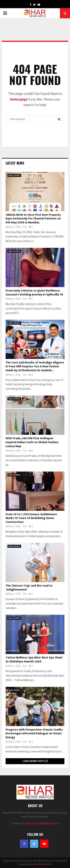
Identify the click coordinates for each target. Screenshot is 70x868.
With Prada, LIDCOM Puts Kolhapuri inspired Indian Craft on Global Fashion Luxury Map (32, 442)
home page (19, 99)
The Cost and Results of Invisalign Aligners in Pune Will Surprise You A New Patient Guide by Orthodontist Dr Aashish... (35, 366)
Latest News (15, 163)
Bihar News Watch (42, 864)
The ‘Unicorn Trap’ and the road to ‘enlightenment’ (29, 588)
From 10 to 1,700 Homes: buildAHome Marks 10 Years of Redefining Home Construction (31, 518)
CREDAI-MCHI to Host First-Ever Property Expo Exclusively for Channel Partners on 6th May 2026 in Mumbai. (33, 219)
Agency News (14, 175)
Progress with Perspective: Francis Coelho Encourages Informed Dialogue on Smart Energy (34, 734)
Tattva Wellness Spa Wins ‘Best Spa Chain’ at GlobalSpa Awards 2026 (34, 660)
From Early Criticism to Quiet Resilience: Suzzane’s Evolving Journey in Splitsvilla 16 (34, 293)
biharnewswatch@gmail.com (42, 823)
